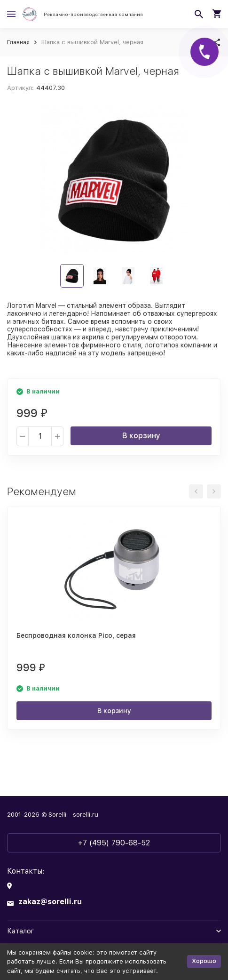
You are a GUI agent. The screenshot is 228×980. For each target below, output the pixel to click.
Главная (18, 42)
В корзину (141, 436)
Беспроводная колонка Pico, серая (76, 635)
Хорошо (204, 961)
